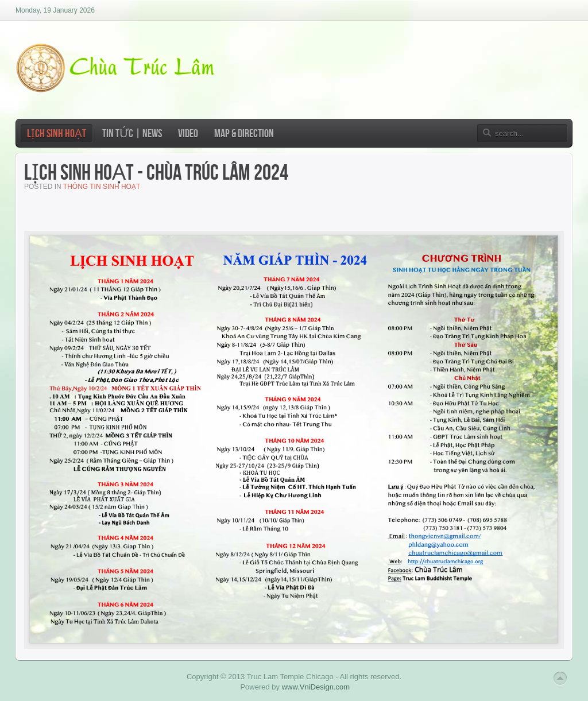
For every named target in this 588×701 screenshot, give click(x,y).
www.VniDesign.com (316, 687)
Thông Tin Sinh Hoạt (102, 187)
